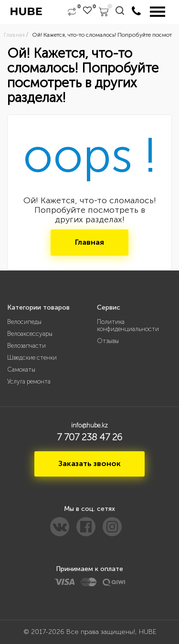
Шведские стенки (32, 358)
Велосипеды (24, 322)
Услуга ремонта (29, 381)
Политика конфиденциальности (128, 325)
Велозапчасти (26, 346)
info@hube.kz (89, 425)
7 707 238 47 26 (89, 437)
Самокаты (21, 369)
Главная (89, 242)
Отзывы (108, 341)
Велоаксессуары (30, 334)
